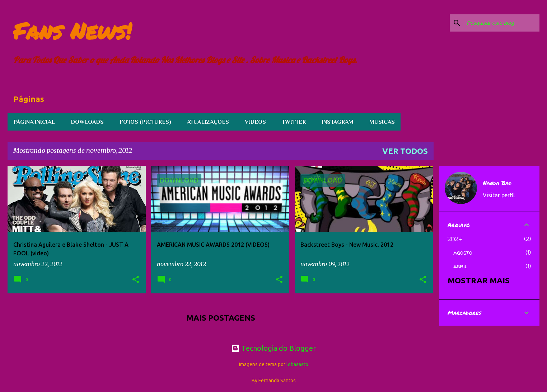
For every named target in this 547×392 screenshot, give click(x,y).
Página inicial (34, 122)
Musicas (382, 122)
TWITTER (294, 122)
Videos (255, 122)
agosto (463, 252)
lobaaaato (297, 364)
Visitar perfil (499, 195)
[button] (136, 280)
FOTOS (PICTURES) (145, 122)
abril (460, 266)
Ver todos (405, 151)
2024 (455, 239)
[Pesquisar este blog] (502, 23)
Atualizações (208, 122)
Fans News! (72, 31)
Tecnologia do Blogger (273, 348)
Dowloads (87, 122)
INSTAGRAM (338, 122)
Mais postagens (221, 318)
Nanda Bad (497, 183)
